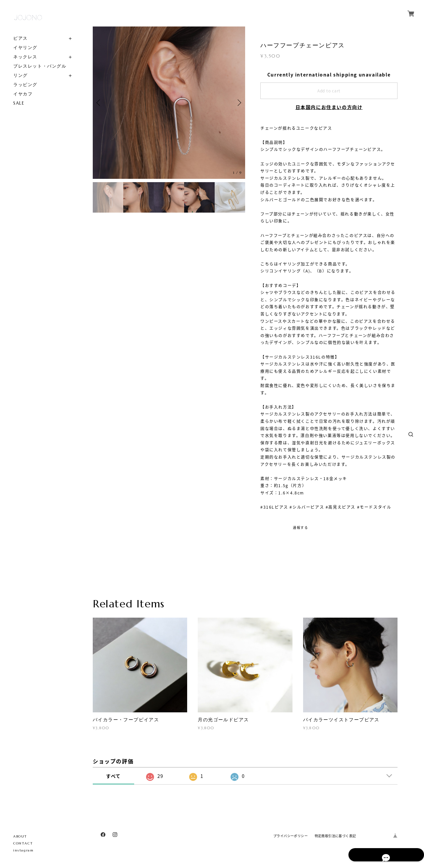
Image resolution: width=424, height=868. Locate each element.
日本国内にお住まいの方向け (329, 107)
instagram (23, 850)
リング (21, 75)
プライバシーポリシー (291, 836)
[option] (169, 103)
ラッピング (25, 85)
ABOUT (20, 836)
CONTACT (23, 843)
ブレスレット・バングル (40, 66)
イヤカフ (23, 94)
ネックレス (25, 57)
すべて (113, 776)
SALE (19, 103)
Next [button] (238, 103)
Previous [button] (99, 103)
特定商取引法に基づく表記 (335, 836)
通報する (300, 527)
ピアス (21, 38)
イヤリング (25, 48)
